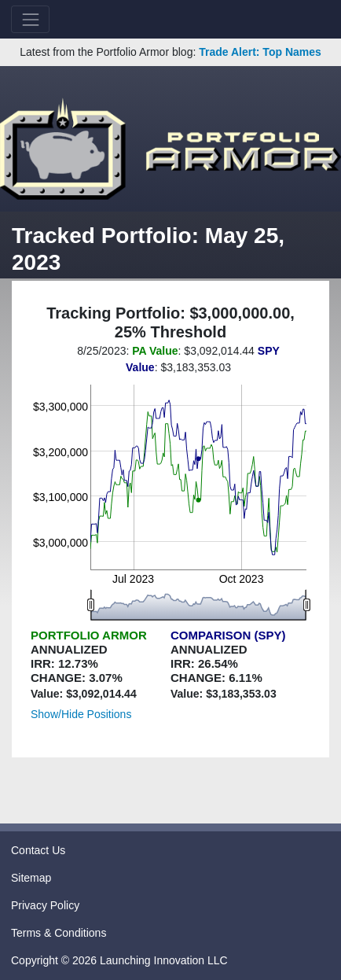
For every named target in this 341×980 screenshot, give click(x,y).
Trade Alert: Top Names (260, 52)
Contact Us (38, 850)
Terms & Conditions (59, 933)
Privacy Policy (45, 905)
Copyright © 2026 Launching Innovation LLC (119, 960)
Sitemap (31, 878)
